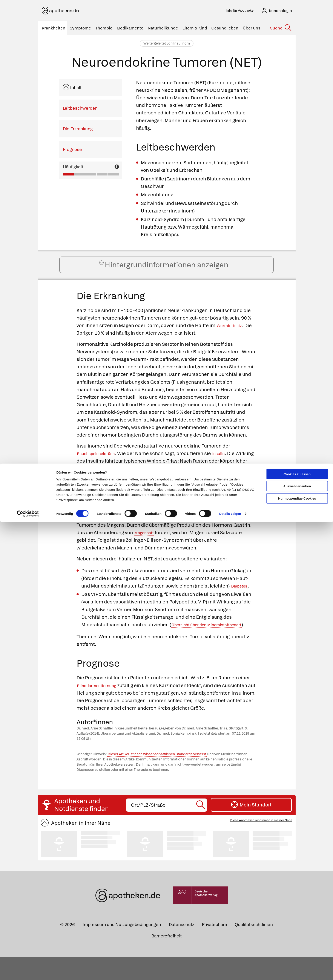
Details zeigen (230, 50)
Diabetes (241, 594)
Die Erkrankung (78, 130)
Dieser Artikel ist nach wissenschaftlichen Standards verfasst (157, 778)
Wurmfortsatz (232, 334)
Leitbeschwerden (80, 109)
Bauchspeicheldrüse (100, 462)
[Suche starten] (201, 828)
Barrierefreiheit (166, 959)
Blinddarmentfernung (101, 701)
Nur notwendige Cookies (297, 35)
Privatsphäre (214, 948)
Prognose (72, 151)
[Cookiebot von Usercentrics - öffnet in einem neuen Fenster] (28, 50)
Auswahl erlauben (297, 23)
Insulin (229, 462)
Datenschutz (181, 948)
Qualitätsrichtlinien (254, 948)
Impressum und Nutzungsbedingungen (122, 948)
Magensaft (146, 541)
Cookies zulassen (297, 10)
